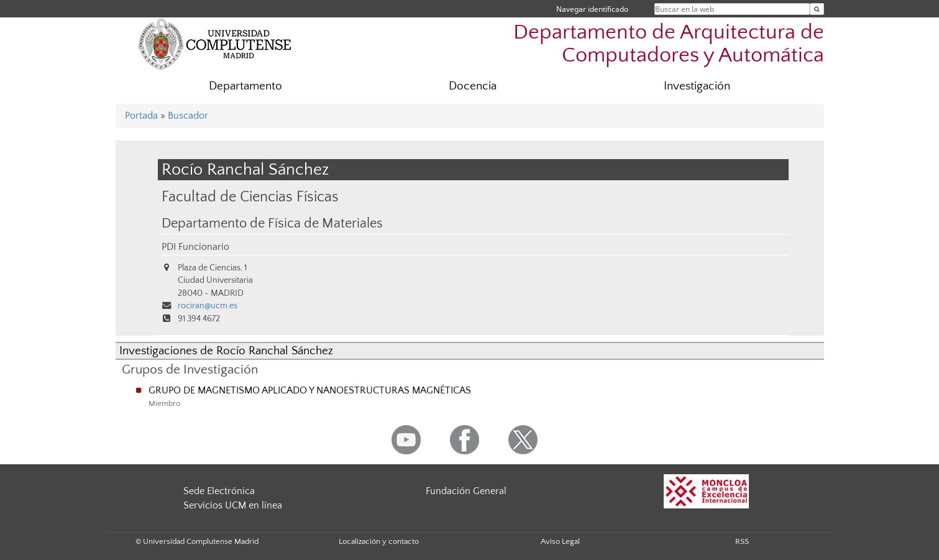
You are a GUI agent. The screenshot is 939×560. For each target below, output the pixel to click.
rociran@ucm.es (208, 306)
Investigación (697, 86)
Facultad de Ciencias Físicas (250, 197)
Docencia (473, 86)
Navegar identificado (592, 9)
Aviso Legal (560, 541)
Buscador (188, 116)
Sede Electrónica (219, 491)
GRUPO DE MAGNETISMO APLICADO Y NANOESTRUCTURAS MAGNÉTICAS (310, 390)
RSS (742, 541)
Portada (141, 116)
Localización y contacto (379, 541)
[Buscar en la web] (817, 9)
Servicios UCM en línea (233, 505)
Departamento (245, 86)
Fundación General (466, 491)
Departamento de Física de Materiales (272, 224)
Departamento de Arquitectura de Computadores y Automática (669, 44)
